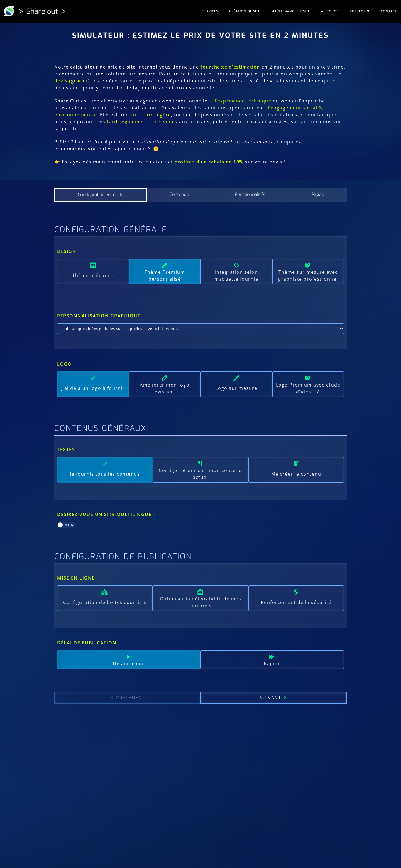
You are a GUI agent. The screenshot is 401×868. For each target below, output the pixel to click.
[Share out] (35, 11)
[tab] (101, 211)
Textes (66, 502)
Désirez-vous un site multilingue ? (106, 578)
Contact (389, 11)
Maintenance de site (291, 11)
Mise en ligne (76, 651)
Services (210, 11)
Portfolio (360, 11)
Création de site (245, 11)
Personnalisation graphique (99, 348)
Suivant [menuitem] (273, 786)
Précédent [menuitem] (128, 786)
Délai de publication (87, 726)
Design (67, 273)
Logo (64, 406)
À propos (330, 11)
